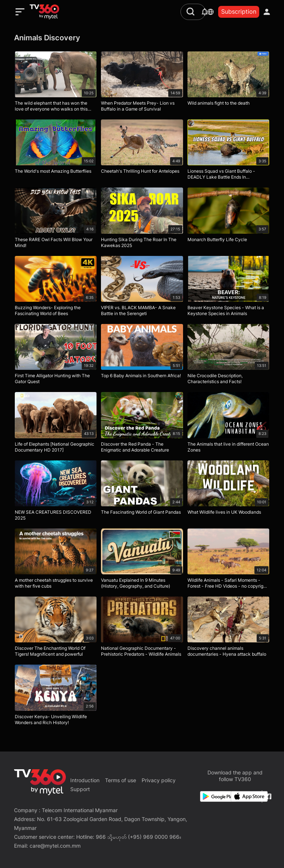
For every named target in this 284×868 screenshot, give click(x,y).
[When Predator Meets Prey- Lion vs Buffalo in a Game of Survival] (142, 83)
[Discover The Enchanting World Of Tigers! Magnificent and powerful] (56, 628)
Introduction (85, 780)
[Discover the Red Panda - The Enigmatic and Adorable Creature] (142, 424)
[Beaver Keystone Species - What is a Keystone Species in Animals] (228, 288)
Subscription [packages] (239, 11)
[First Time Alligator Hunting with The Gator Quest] (56, 356)
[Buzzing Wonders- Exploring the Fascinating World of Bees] (56, 288)
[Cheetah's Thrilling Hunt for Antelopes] (142, 151)
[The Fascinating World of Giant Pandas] (142, 492)
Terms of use (121, 780)
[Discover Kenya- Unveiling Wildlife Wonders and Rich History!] (56, 696)
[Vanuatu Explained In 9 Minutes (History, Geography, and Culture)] (142, 560)
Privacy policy (159, 780)
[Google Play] (214, 796)
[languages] (211, 12)
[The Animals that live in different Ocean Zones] (228, 424)
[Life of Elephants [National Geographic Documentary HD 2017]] (56, 424)
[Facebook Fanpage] (268, 796)
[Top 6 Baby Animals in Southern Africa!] (142, 356)
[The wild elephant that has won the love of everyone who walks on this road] (56, 83)
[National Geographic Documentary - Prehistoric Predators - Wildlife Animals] (142, 628)
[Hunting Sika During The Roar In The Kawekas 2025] (142, 219)
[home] (44, 12)
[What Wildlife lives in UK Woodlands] (228, 492)
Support (80, 789)
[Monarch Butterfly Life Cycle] (228, 219)
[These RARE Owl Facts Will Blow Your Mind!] (56, 219)
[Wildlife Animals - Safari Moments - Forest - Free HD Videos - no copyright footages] (228, 560)
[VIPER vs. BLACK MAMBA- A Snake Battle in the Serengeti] (142, 288)
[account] (267, 12)
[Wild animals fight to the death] (228, 83)
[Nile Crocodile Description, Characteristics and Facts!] (228, 356)
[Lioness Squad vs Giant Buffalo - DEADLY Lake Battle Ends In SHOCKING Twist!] (228, 151)
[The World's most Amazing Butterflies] (56, 151)
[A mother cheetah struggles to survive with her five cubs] (56, 560)
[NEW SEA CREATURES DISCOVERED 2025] (56, 492)
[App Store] (245, 796)
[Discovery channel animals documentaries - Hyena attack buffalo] (228, 628)
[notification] (205, 12)
